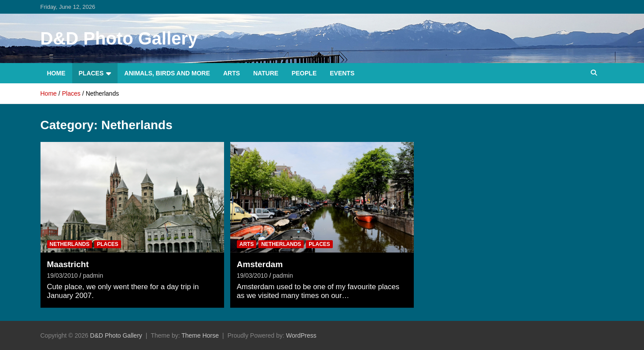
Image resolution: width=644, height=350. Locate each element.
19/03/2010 (63, 276)
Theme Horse (200, 335)
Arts (232, 73)
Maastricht (68, 264)
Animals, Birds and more (167, 73)
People (304, 73)
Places (91, 73)
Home (56, 73)
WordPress (301, 335)
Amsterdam (260, 264)
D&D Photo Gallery (119, 38)
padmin (93, 276)
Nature (266, 73)
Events (342, 73)
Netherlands (70, 244)
